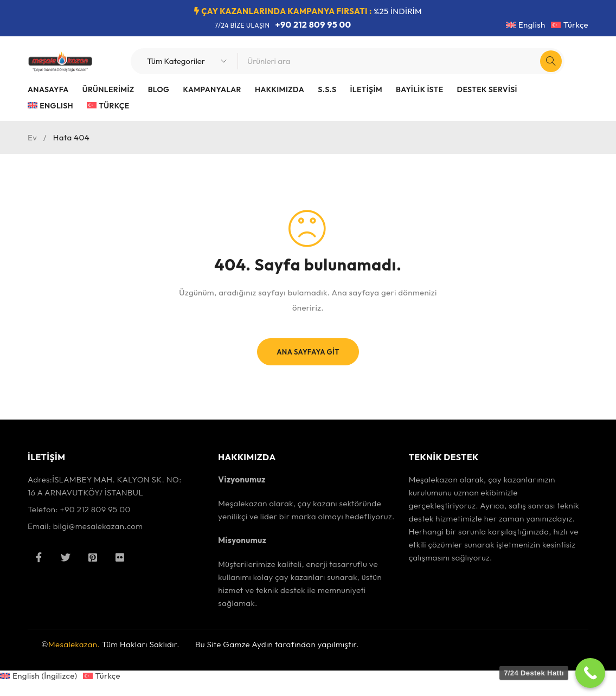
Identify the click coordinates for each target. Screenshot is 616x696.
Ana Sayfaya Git (308, 352)
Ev (32, 137)
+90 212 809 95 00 (313, 24)
